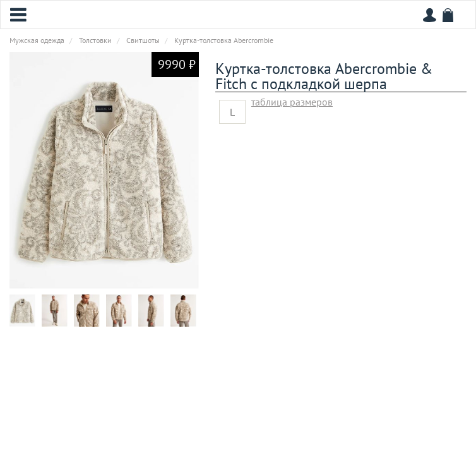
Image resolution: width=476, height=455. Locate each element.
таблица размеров (292, 102)
